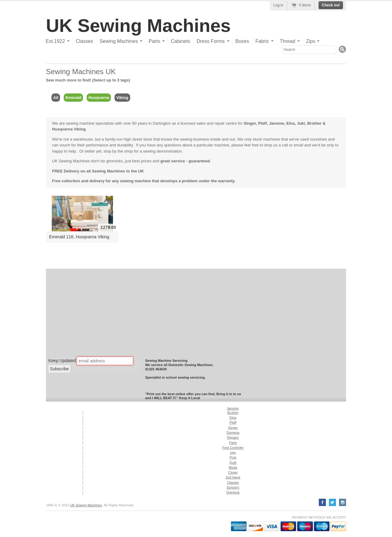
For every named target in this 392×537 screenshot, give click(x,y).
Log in (279, 5)
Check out (331, 5)
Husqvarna (99, 98)
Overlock (233, 492)
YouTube (343, 502)
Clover (233, 472)
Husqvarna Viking (69, 129)
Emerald (73, 98)
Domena (233, 433)
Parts (233, 443)
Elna (290, 123)
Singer (250, 123)
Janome (277, 123)
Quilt (233, 463)
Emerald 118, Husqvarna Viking (79, 237)
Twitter (332, 502)
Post (233, 457)
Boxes (242, 41)
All (56, 98)
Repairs (233, 437)
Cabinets (181, 41)
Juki (301, 123)
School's (233, 487)
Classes (84, 41)
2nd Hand (233, 477)
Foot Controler (233, 448)
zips (233, 452)
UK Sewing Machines (138, 26)
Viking (122, 98)
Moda (233, 467)
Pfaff (263, 123)
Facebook (322, 502)
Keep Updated (62, 360)
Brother (314, 123)
